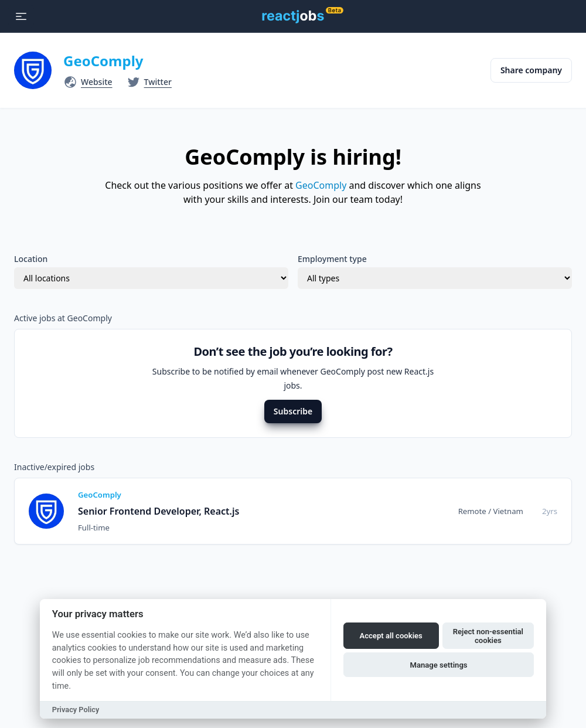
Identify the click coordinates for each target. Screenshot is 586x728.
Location (31, 259)
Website (97, 82)
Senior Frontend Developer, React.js (159, 511)
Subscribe (293, 411)
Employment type (332, 259)
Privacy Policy (76, 710)
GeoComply (103, 61)
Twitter (158, 82)
